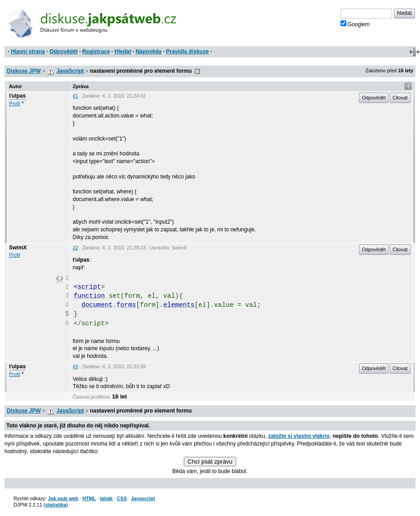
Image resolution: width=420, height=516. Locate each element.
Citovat (400, 98)
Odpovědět (63, 52)
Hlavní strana (28, 52)
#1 (75, 96)
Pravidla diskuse (188, 52)
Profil (15, 103)
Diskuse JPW (24, 71)
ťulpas (17, 96)
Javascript (143, 498)
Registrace (96, 52)
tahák (106, 498)
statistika (56, 505)
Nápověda (148, 52)
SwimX (18, 248)
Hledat (123, 52)
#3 (75, 366)
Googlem (355, 24)
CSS (122, 498)
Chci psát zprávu (210, 462)
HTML (89, 498)
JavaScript (70, 71)
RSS (197, 71)
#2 (75, 248)
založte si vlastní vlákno (299, 436)
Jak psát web (63, 498)
